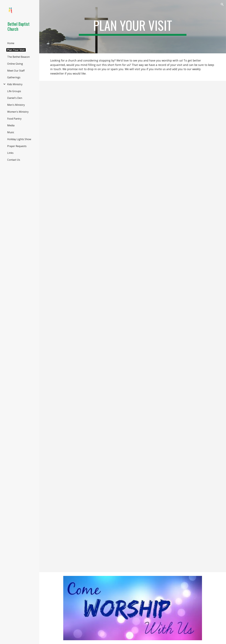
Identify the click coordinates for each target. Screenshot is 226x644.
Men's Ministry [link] (16, 105)
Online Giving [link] (15, 64)
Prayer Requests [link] (17, 146)
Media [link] (11, 125)
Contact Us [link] (14, 160)
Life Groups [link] (14, 91)
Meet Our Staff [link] (16, 71)
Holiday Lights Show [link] (19, 139)
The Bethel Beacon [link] (18, 57)
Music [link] (11, 132)
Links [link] (10, 153)
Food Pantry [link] (14, 119)
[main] (133, 27)
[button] (222, 4)
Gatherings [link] (14, 77)
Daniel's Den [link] (15, 98)
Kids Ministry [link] (15, 84)
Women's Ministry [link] (18, 112)
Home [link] (11, 43)
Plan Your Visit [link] (16, 50)
